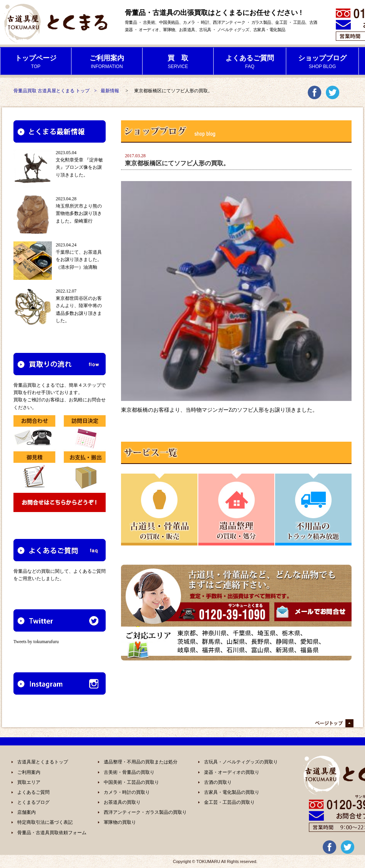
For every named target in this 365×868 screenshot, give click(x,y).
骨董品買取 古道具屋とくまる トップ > (55, 91)
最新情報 (110, 91)
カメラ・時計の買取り (127, 792)
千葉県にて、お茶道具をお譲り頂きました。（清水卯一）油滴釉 (79, 259)
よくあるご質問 (33, 792)
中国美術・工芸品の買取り (131, 782)
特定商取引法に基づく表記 (45, 822)
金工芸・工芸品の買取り (229, 802)
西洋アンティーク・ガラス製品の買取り (145, 812)
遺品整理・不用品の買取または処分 (141, 762)
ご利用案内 (29, 772)
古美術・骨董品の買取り (129, 772)
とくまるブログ (33, 802)
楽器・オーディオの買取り (232, 772)
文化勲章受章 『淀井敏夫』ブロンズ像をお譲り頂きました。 (79, 167)
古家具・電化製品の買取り (232, 792)
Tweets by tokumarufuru (36, 642)
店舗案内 (27, 812)
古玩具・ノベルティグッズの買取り (241, 762)
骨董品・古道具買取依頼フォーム (52, 833)
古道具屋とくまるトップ (43, 762)
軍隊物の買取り (120, 822)
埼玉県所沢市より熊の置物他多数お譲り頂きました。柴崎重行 (79, 213)
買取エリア (29, 782)
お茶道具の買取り (122, 802)
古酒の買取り (218, 782)
